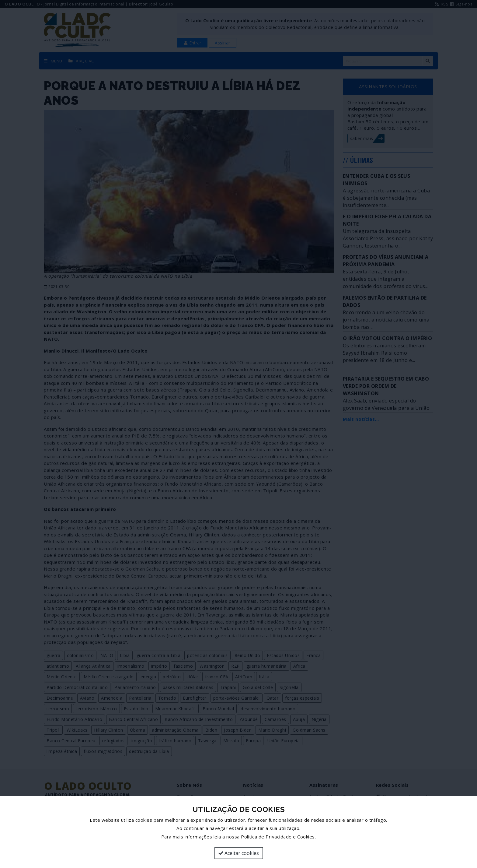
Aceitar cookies (239, 853)
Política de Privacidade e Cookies (278, 837)
